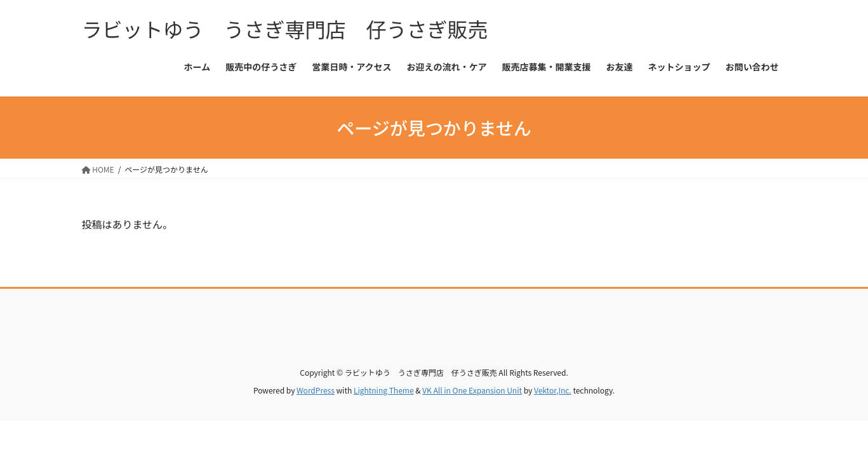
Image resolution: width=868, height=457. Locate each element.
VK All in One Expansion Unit (472, 390)
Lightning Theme (384, 390)
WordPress (316, 390)
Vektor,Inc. (553, 390)
